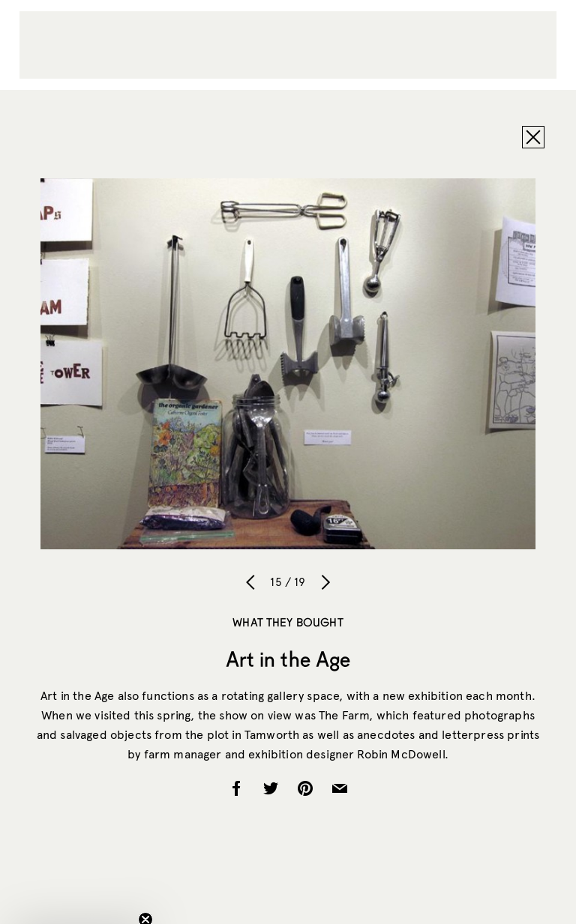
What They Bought (288, 622)
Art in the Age (288, 659)
